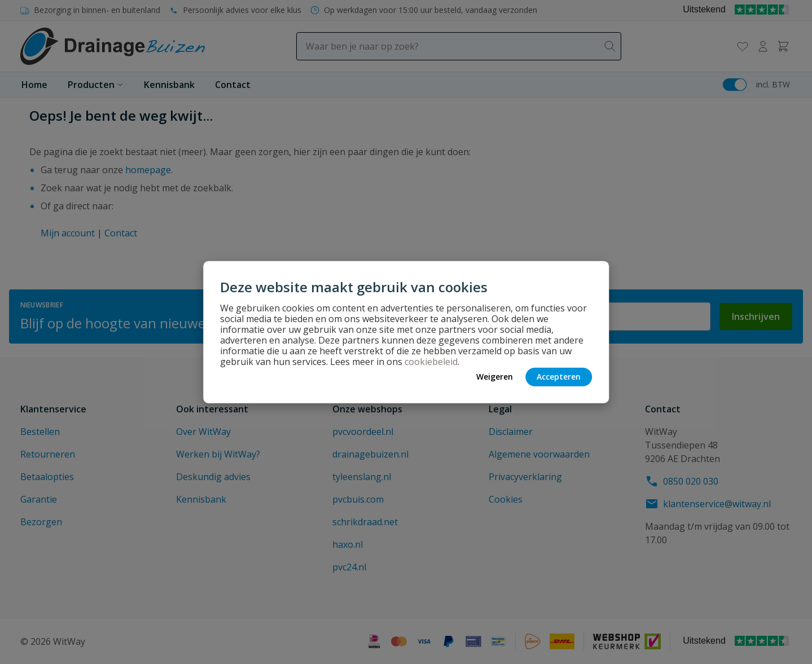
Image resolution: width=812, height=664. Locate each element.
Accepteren (559, 377)
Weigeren (495, 377)
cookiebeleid (431, 361)
